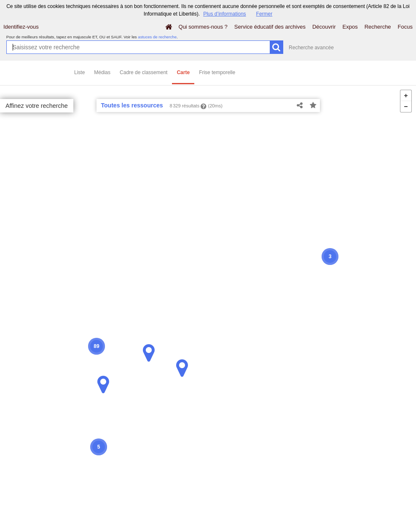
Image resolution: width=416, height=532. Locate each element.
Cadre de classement (144, 72)
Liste (79, 72)
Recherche (378, 27)
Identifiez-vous (21, 27)
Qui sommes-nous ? (203, 27)
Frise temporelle (217, 72)
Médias (102, 72)
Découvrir (324, 27)
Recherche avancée (311, 48)
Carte (183, 72)
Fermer (264, 14)
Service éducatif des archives (270, 27)
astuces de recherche (157, 37)
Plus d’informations (224, 14)
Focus (405, 27)
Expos (350, 27)
